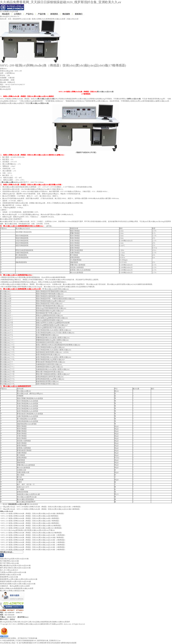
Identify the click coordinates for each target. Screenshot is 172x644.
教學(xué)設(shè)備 (134, 99)
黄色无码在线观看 (53, 643)
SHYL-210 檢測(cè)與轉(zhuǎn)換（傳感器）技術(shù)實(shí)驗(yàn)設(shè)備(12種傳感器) (48, 509)
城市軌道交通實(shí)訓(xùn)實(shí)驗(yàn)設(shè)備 (18, 584)
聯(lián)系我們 (65, 622)
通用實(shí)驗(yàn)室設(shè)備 (10, 575)
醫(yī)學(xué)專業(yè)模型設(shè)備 (12, 591)
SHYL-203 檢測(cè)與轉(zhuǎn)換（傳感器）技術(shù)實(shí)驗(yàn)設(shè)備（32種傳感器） (34, 535)
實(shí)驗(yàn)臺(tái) (9, 182)
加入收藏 (3, 11)
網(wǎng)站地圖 (12, 11)
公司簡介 (15, 622)
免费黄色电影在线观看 (68, 643)
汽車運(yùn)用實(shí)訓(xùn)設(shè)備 (13, 572)
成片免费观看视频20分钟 (28, 643)
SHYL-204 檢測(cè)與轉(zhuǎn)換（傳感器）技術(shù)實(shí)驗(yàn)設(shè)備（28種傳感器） (34, 550)
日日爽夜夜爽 (42, 643)
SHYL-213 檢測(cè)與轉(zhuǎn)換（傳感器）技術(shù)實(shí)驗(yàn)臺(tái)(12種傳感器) (31, 528)
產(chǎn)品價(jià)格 (36, 622)
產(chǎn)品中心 (24, 622)
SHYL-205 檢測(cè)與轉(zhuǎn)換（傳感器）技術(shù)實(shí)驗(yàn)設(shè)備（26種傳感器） (34, 547)
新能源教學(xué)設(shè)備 (22, 19)
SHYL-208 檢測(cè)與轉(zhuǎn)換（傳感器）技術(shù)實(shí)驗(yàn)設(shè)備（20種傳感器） (49, 507)
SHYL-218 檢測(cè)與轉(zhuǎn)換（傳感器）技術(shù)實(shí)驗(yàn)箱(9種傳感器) (30, 516)
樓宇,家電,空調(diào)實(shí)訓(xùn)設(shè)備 (15, 568)
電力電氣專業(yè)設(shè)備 (9, 561)
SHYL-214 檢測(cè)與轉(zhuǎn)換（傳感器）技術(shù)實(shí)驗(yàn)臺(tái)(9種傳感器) (31, 526)
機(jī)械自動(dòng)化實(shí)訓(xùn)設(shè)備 (15, 565)
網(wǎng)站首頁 (6, 622)
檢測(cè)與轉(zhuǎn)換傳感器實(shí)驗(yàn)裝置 (49, 19)
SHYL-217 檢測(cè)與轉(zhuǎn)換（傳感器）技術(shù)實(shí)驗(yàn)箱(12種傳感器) (30, 518)
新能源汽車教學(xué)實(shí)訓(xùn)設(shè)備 (15, 581)
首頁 (10, 19)
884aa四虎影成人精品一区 (9, 643)
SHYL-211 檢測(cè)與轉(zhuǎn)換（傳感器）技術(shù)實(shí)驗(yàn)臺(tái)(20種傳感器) (31, 533)
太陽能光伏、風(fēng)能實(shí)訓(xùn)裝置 (15, 586)
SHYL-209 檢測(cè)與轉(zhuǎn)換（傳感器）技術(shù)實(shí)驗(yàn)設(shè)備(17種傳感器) (32, 537)
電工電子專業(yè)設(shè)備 (9, 563)
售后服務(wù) (55, 622)
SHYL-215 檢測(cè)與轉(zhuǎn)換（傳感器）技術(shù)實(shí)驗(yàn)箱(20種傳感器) (30, 523)
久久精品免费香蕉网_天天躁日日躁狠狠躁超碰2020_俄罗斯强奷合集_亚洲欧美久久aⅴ (61, 2)
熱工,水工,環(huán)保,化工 (9, 570)
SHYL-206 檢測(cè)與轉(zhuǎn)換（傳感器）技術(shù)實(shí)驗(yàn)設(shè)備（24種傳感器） (34, 545)
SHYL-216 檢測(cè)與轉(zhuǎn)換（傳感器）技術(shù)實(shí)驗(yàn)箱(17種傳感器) (30, 521)
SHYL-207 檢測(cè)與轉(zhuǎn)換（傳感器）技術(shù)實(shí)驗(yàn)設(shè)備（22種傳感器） (34, 542)
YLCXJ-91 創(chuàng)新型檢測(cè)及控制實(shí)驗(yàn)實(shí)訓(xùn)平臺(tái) (28, 530)
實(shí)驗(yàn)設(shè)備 (105, 92)
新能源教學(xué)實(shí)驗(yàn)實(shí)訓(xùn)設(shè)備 (19, 579)
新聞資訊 (46, 622)
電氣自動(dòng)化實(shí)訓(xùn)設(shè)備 (14, 559)
